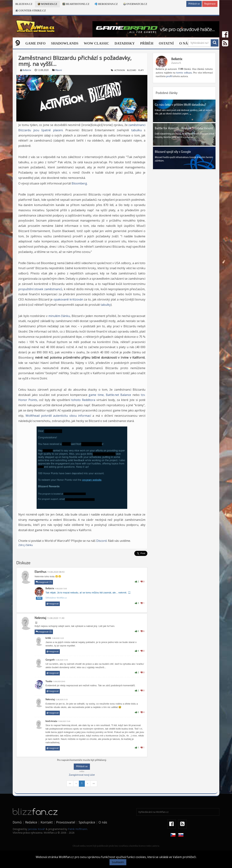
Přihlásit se (194, 4)
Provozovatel (66, 822)
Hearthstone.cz (76, 4)
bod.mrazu (51, 721)
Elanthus (41, 572)
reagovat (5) (44, 632)
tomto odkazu (184, 73)
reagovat (53, 604)
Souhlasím (118, 862)
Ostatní (166, 43)
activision (120, 70)
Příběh (147, 43)
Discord (101, 541)
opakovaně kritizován (68, 299)
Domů (17, 822)
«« (70, 784)
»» (94, 784)
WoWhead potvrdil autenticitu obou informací (58, 416)
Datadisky (125, 43)
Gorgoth (50, 660)
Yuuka (49, 681)
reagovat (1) (44, 582)
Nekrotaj (40, 618)
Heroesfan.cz (106, 4)
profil (169, 76)
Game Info (35, 43)
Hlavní (58, 70)
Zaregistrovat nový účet (82, 775)
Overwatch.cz (135, 4)
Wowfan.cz (47, 4)
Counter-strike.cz (31, 11)
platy (141, 70)
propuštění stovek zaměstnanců (40, 289)
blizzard (132, 70)
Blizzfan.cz (24, 4)
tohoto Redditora (83, 400)
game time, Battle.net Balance (110, 395)
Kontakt (47, 822)
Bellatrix (27, 70)
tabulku (136, 130)
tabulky (106, 305)
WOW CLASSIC (96, 43)
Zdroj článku (26, 545)
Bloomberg (79, 183)
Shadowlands (65, 43)
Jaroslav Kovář (36, 829)
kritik (48, 638)
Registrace (210, 4)
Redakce (31, 822)
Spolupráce (87, 822)
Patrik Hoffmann (78, 829)
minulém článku (59, 316)
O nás (185, 43)
